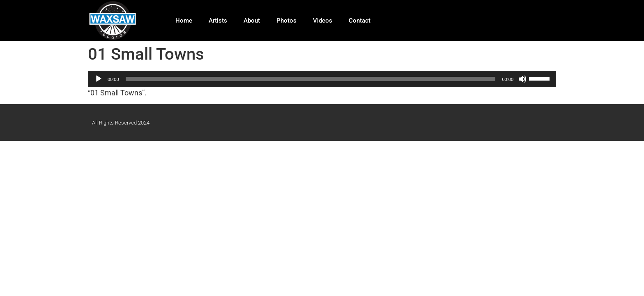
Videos (323, 21)
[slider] (311, 79)
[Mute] (522, 79)
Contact (360, 21)
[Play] (99, 79)
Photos (286, 21)
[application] (322, 79)
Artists (218, 21)
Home (184, 21)
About (252, 21)
